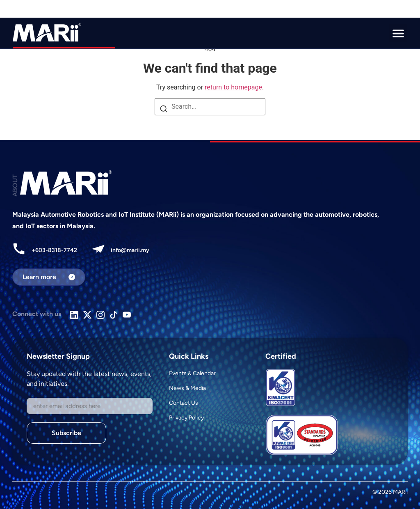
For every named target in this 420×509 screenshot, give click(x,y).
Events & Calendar (192, 373)
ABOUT (15, 186)
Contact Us (184, 403)
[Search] (164, 110)
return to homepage (233, 87)
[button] (398, 33)
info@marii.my (130, 250)
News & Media (187, 388)
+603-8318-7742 (54, 250)
